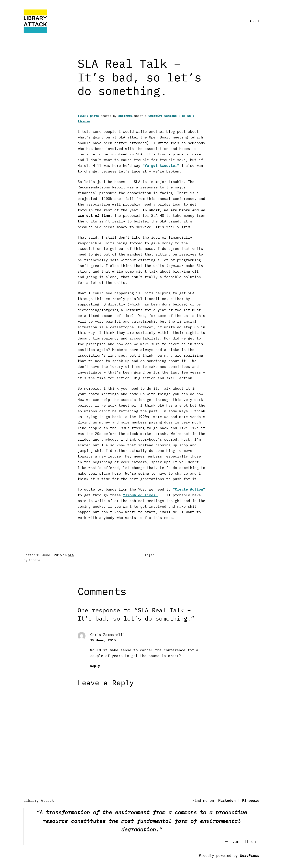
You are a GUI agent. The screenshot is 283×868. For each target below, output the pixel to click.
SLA (71, 555)
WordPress (250, 856)
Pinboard (251, 800)
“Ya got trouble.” (161, 166)
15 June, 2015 (103, 640)
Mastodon (227, 800)
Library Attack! (40, 800)
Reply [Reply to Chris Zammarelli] (95, 666)
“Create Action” (189, 489)
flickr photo (88, 116)
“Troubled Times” (140, 495)
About (255, 21)
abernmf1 (125, 116)
